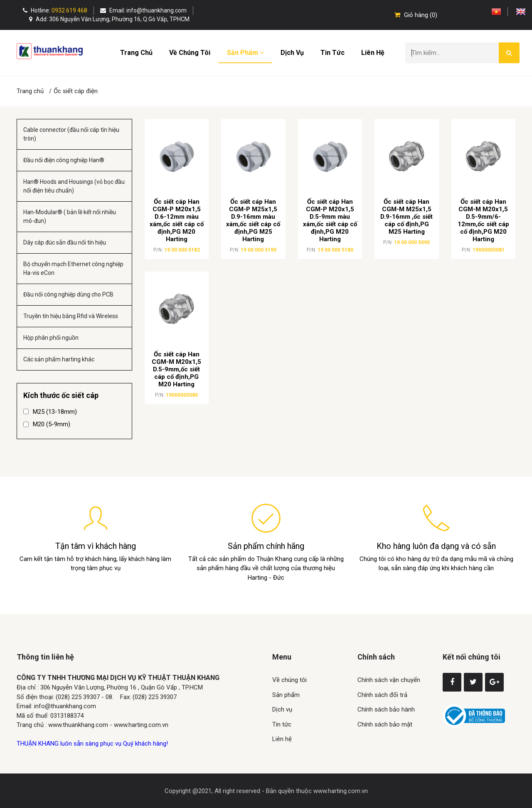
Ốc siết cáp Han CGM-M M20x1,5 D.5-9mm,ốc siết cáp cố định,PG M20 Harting (176, 369)
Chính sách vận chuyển (389, 680)
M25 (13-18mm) (50, 412)
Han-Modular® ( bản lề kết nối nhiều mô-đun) (70, 216)
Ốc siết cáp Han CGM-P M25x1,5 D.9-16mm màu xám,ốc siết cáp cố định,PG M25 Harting (253, 220)
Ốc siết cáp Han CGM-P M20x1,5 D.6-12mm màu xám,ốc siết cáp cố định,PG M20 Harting (177, 220)
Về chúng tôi (190, 53)
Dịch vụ (292, 53)
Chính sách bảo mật (385, 724)
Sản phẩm (245, 53)
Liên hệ (373, 53)
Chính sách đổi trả (382, 695)
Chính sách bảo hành (386, 709)
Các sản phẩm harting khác (59, 359)
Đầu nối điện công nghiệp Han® (64, 160)
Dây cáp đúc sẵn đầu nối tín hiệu (65, 242)
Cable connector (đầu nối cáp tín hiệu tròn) (71, 134)
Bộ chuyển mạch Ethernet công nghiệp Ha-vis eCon (73, 268)
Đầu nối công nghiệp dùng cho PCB (68, 294)
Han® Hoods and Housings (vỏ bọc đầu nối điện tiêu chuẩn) (74, 186)
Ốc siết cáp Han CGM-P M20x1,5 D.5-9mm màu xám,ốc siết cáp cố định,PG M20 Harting (330, 220)
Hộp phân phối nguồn (51, 338)
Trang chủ (136, 53)
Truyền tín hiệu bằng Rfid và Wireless (71, 316)
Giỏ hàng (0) (416, 15)
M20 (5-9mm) (47, 424)
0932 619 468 (69, 10)
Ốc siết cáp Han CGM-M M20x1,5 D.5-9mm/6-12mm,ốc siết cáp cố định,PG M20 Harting (483, 220)
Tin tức (332, 53)
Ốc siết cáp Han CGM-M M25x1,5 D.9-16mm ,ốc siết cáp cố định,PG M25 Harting (406, 217)
